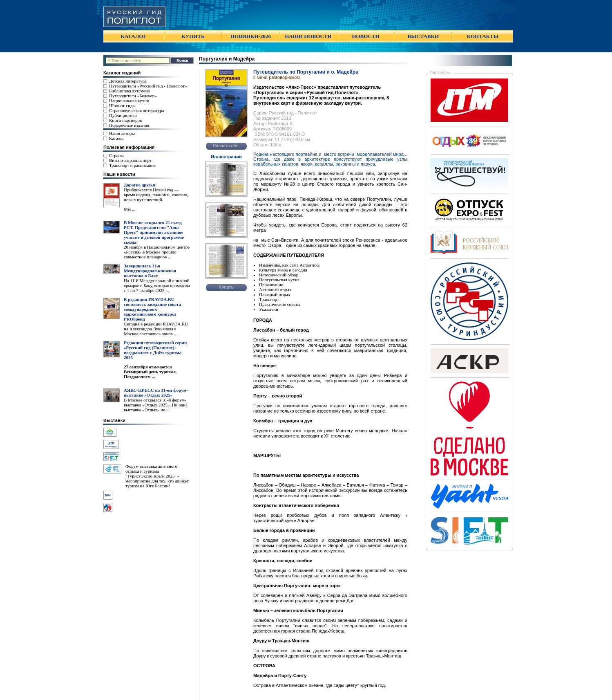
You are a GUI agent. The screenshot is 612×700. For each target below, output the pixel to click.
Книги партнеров (125, 120)
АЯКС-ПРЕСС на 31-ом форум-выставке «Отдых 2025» (156, 393)
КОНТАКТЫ (483, 36)
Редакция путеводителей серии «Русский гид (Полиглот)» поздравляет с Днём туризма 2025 (155, 350)
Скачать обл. (226, 146)
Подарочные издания (129, 125)
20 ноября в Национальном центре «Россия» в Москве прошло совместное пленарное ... (157, 252)
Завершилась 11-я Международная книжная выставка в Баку (150, 271)
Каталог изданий (122, 73)
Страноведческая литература (137, 110)
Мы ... (130, 209)
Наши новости (119, 174)
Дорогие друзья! (140, 185)
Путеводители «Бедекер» (133, 96)
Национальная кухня (129, 101)
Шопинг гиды (122, 105)
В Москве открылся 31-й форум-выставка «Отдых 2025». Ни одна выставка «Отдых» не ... (156, 405)
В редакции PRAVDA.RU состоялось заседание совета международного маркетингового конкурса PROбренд (152, 309)
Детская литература (128, 81)
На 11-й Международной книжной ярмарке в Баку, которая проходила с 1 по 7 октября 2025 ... (157, 285)
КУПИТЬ (193, 36)
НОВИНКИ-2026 (251, 36)
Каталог (117, 138)
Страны (116, 155)
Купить (227, 287)
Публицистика (123, 115)
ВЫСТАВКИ (423, 36)
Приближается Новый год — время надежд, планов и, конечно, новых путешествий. (156, 195)
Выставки (114, 420)
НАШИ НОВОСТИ (308, 36)
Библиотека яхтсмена (129, 91)
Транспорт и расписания (132, 165)
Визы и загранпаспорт (130, 160)
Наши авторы (122, 133)
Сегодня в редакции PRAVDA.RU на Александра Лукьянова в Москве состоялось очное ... (156, 329)
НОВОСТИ (365, 36)
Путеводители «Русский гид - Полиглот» (148, 86)
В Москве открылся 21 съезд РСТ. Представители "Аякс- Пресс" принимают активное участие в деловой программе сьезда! (154, 232)
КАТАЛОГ (134, 36)
